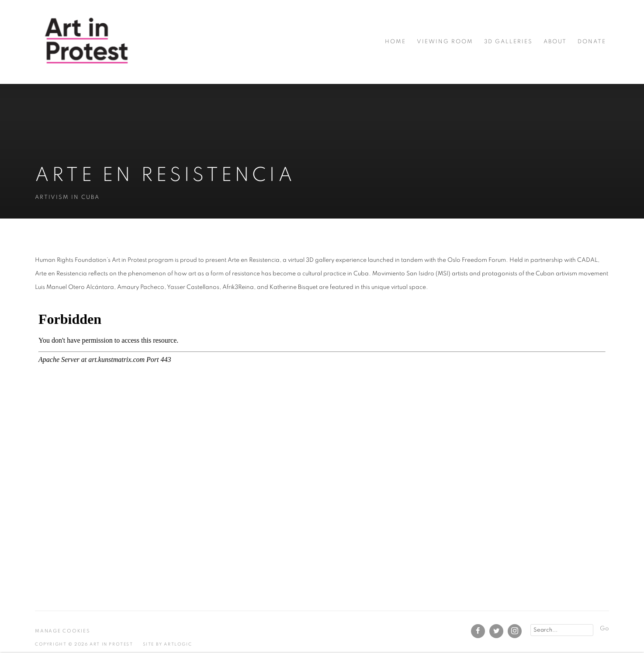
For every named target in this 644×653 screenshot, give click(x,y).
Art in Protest (87, 42)
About (555, 42)
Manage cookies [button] (62, 631)
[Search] (562, 630)
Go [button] (604, 629)
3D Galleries (508, 42)
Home (395, 42)
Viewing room (445, 42)
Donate (592, 42)
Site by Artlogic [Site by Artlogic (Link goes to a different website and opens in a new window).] (168, 644)
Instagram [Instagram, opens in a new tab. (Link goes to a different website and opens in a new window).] (515, 631)
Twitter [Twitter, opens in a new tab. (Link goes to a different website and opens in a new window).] (496, 631)
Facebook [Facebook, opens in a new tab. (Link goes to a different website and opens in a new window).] (478, 631)
